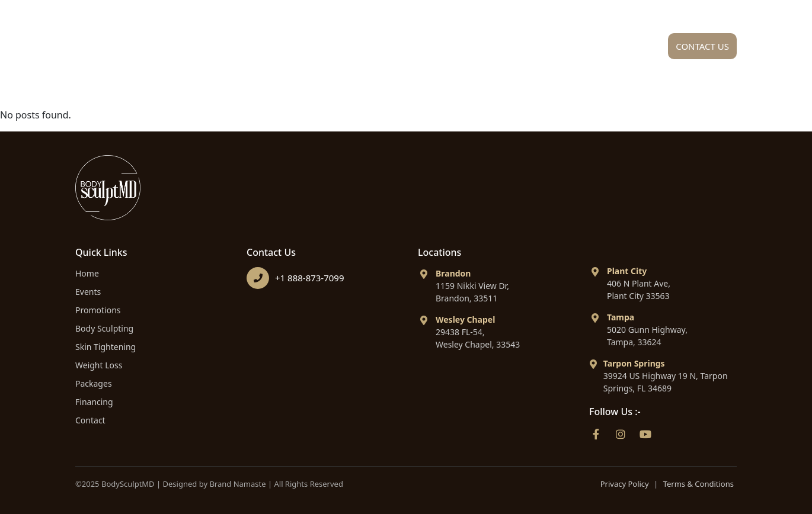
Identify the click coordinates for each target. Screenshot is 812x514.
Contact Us (702, 46)
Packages (527, 49)
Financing (610, 49)
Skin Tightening (106, 347)
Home (265, 49)
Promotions (98, 310)
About (337, 49)
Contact (90, 420)
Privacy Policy (625, 484)
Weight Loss (99, 365)
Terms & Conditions (698, 484)
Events (88, 292)
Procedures (431, 49)
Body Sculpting (104, 328)
